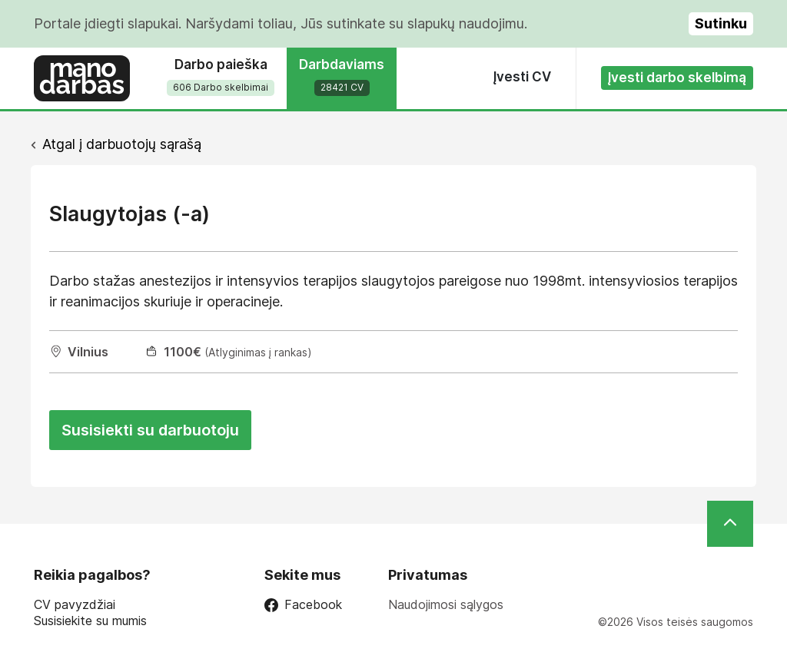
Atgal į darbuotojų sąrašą (122, 144)
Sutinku (721, 23)
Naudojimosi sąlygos (446, 604)
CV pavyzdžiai (75, 605)
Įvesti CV (522, 77)
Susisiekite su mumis (90, 621)
